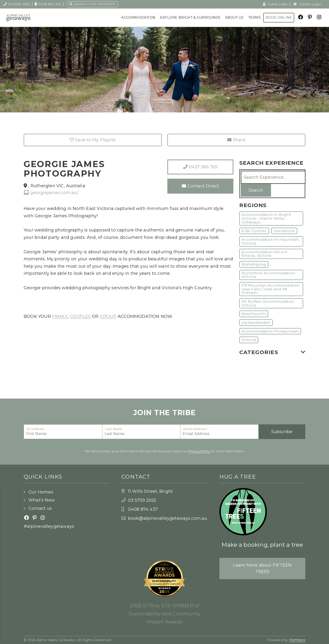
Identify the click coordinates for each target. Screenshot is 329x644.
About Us (234, 18)
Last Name (114, 429)
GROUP (108, 316)
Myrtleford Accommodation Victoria (268, 275)
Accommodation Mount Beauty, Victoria (264, 254)
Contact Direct (200, 186)
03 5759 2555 (17, 4)
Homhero (297, 640)
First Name (36, 429)
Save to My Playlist (93, 140)
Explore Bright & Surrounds (190, 18)
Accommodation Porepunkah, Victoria (270, 241)
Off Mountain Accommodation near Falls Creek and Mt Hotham (270, 289)
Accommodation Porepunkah (270, 331)
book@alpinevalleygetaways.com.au (168, 518)
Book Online (279, 18)
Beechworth (254, 314)
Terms (255, 18)
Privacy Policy (199, 451)
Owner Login (307, 4)
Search (256, 190)
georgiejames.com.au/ (51, 193)
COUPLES (80, 316)
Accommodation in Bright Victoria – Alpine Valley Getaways (266, 218)
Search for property (92, 4)
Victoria (249, 340)
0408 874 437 (48, 4)
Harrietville (284, 231)
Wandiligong (254, 264)
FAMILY (60, 316)
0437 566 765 (200, 167)
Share (236, 140)
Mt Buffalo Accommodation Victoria (268, 303)
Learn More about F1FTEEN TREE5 (262, 568)
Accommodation (138, 18)
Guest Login (275, 4)
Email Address (196, 429)
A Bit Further (254, 231)
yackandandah (256, 322)
